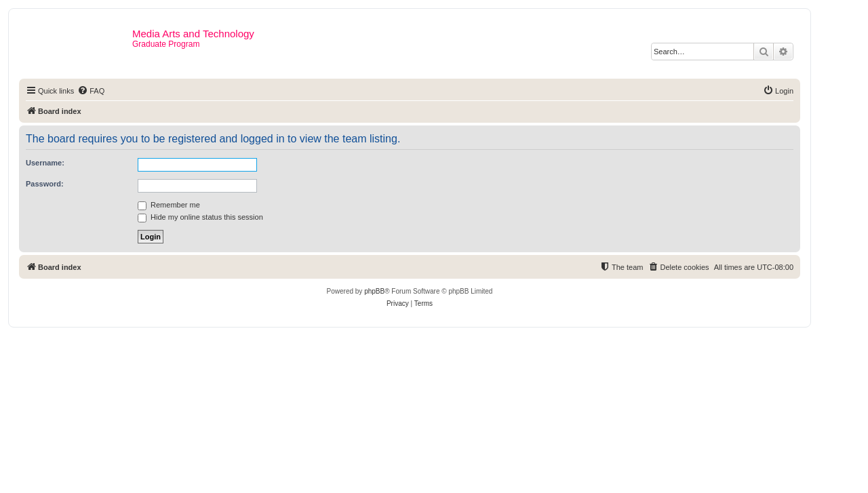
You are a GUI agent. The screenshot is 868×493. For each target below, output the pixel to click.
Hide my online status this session (200, 217)
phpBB (374, 291)
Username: (45, 163)
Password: (45, 184)
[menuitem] (91, 91)
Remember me (169, 205)
